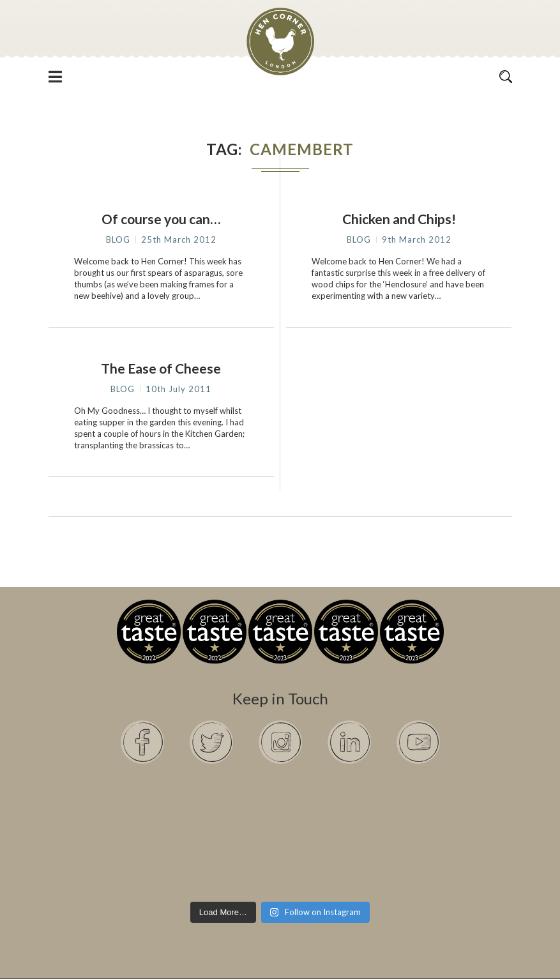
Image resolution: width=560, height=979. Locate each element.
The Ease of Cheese (161, 368)
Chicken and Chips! (399, 219)
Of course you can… (161, 219)
